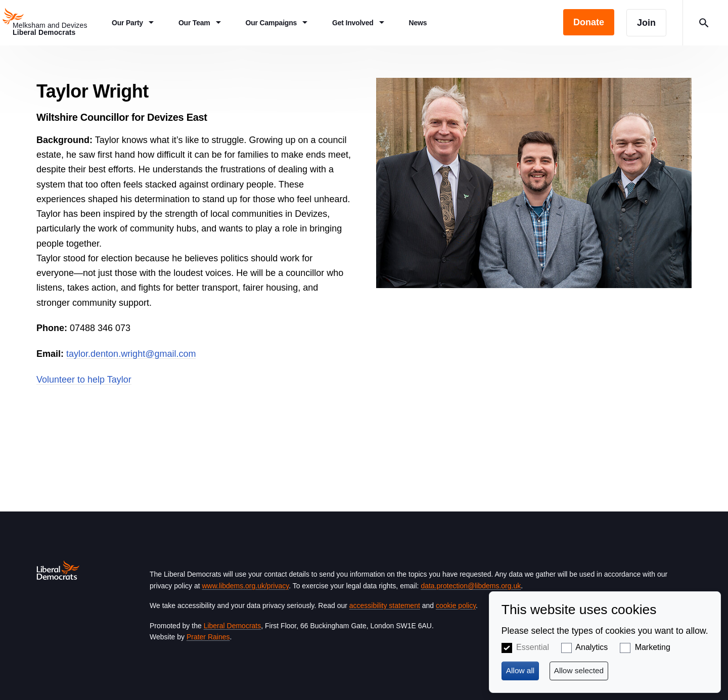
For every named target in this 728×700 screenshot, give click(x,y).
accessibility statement (385, 605)
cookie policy (456, 605)
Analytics (591, 647)
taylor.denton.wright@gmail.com (131, 354)
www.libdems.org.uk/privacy (245, 586)
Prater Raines (208, 637)
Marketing (653, 647)
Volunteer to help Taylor (84, 380)
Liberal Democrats (233, 626)
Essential (533, 647)
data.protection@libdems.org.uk (471, 586)
